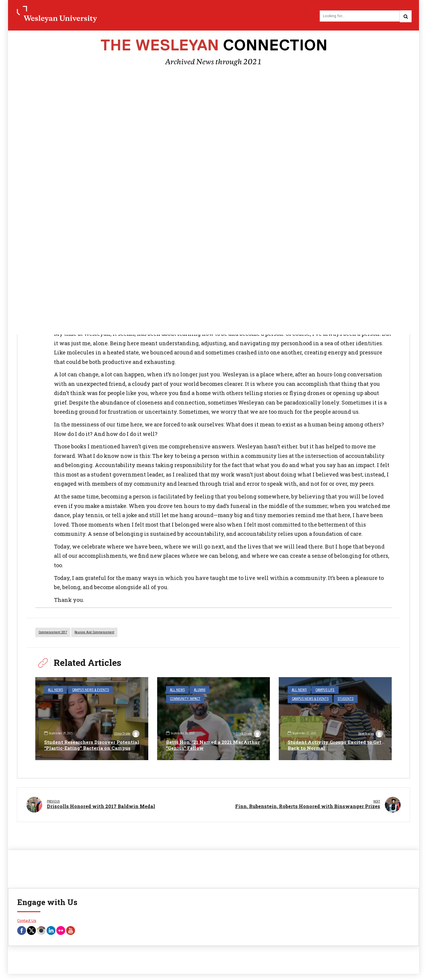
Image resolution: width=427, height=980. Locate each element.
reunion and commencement (94, 633)
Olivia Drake (126, 728)
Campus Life (323, 690)
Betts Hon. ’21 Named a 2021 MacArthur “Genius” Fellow (200, 746)
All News (55, 690)
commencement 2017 (53, 633)
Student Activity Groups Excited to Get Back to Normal (330, 746)
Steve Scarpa (370, 734)
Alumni (197, 690)
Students (341, 699)
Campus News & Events (87, 690)
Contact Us (27, 917)
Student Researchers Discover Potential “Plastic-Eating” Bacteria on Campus (90, 742)
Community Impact (225, 690)
